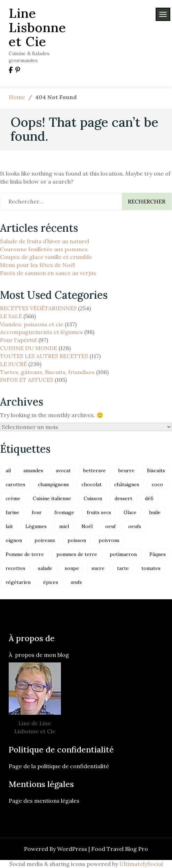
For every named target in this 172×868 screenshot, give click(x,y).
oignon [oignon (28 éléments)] (14, 540)
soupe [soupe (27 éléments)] (72, 568)
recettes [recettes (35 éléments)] (15, 568)
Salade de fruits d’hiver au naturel (45, 241)
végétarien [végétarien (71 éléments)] (18, 582)
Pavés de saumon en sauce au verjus (48, 273)
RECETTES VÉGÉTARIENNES (38, 308)
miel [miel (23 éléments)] (64, 526)
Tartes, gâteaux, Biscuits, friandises (47, 372)
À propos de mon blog (39, 655)
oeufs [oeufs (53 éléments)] (135, 526)
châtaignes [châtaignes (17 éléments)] (127, 484)
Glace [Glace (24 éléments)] (130, 512)
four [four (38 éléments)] (37, 512)
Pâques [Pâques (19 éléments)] (158, 554)
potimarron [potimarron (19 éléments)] (123, 554)
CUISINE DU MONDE (29, 348)
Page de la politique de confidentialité (60, 766)
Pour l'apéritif (18, 340)
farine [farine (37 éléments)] (12, 512)
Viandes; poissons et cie (32, 324)
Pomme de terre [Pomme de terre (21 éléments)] (25, 554)
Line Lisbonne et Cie (37, 27)
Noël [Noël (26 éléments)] (87, 526)
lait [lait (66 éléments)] (9, 526)
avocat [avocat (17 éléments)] (63, 470)
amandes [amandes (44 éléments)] (33, 470)
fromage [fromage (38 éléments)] (64, 512)
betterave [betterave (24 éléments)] (95, 470)
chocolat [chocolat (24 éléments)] (92, 484)
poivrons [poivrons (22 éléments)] (109, 540)
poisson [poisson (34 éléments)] (77, 540)
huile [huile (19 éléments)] (155, 512)
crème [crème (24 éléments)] (13, 498)
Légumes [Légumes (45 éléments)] (36, 526)
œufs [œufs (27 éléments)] (76, 582)
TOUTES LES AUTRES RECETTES (44, 356)
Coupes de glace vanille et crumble (46, 257)
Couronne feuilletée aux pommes (44, 249)
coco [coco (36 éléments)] (157, 484)
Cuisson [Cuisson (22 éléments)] (93, 498)
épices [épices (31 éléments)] (51, 582)
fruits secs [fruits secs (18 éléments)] (99, 512)
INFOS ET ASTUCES (27, 380)
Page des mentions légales (44, 801)
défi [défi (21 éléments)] (149, 498)
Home (17, 97)
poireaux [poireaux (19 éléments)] (45, 540)
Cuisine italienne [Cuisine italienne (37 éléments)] (52, 498)
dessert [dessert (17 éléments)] (123, 498)
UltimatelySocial (141, 864)
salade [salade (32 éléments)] (45, 568)
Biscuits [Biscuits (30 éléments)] (156, 470)
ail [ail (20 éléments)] (8, 470)
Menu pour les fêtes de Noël (37, 265)
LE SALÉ (11, 316)
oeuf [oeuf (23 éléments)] (110, 526)
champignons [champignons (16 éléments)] (53, 484)
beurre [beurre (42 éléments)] (126, 470)
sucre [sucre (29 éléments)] (98, 568)
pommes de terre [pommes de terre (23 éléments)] (77, 554)
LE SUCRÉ (13, 364)
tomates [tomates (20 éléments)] (151, 568)
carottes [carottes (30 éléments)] (15, 484)
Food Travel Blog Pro (120, 849)
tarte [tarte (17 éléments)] (123, 568)
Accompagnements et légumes (41, 332)
